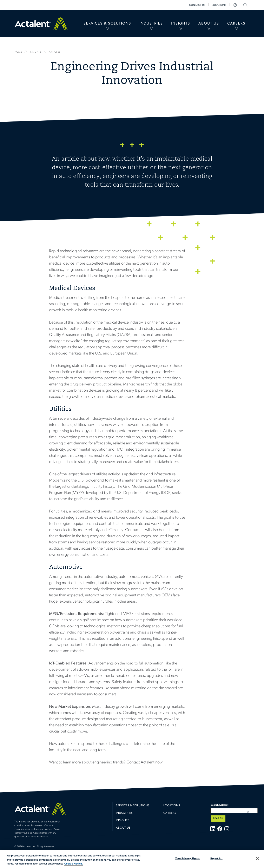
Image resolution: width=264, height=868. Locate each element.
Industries (151, 24)
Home (41, 24)
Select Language (235, 5)
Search (218, 818)
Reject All (216, 858)
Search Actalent (245, 5)
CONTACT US (197, 5)
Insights (181, 24)
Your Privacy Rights (187, 858)
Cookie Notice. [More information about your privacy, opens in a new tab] (74, 864)
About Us (209, 24)
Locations (219, 5)
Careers (236, 24)
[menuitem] (107, 24)
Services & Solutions (107, 24)
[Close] (257, 859)
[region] (132, 859)
